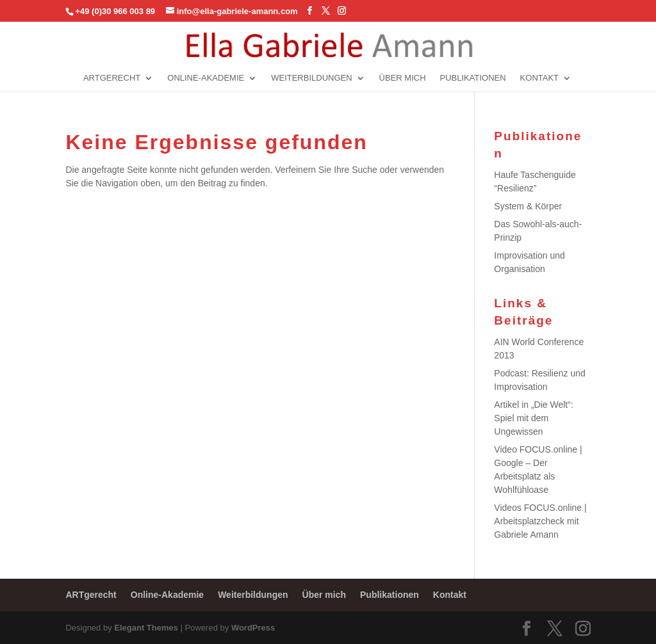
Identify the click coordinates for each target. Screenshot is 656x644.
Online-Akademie (206, 78)
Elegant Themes (146, 628)
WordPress (253, 628)
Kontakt (539, 78)
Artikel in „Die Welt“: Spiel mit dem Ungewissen (533, 418)
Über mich (403, 78)
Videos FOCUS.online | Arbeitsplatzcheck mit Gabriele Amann (540, 521)
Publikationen (473, 78)
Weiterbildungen (311, 78)
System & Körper (528, 206)
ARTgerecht (112, 78)
